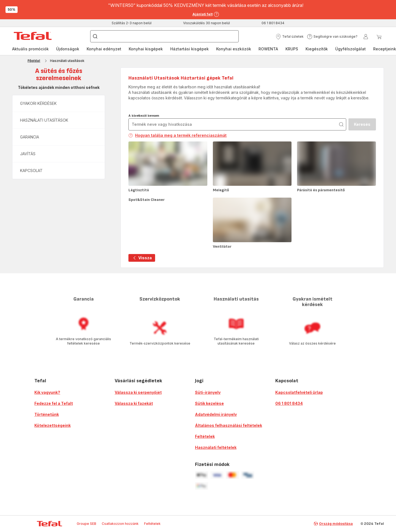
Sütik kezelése (209, 403)
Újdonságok (68, 49)
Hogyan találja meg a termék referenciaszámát (178, 135)
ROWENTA (268, 49)
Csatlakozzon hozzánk (120, 524)
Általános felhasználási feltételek (229, 425)
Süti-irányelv (208, 392)
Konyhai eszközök (234, 49)
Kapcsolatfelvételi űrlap (299, 392)
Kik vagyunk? (47, 392)
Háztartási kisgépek (189, 49)
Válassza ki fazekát (134, 403)
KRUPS (292, 49)
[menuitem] (30, 49)
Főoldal (34, 61)
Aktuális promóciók (30, 49)
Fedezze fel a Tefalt (54, 403)
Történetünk (47, 414)
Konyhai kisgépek (146, 49)
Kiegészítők (317, 49)
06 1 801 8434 (289, 403)
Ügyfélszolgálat (350, 49)
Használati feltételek (216, 447)
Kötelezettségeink (53, 425)
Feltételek (205, 436)
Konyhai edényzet (104, 49)
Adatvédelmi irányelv (216, 414)
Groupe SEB (86, 524)
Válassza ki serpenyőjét (138, 392)
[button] (290, 37)
